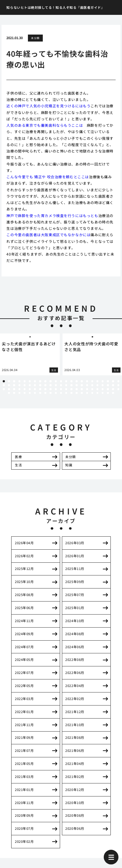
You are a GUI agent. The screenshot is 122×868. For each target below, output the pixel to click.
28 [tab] (25, 385)
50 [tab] (19, 389)
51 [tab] (25, 389)
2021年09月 (24, 737)
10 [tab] (50, 381)
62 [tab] (82, 389)
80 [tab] (61, 393)
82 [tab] (71, 393)
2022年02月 (75, 699)
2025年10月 (24, 582)
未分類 (35, 38)
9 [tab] (46, 381)
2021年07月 (24, 751)
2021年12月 (75, 712)
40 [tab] (87, 385)
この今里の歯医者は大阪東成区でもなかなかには (48, 235)
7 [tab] (35, 381)
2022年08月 (75, 660)
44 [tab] (108, 385)
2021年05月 (24, 764)
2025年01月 (75, 608)
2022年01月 (24, 712)
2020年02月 (24, 841)
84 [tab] (82, 393)
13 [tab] (66, 381)
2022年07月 (24, 673)
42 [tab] (97, 385)
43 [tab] (103, 385)
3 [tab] (14, 381)
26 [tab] (14, 385)
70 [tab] (9, 393)
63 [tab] (87, 389)
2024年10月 (75, 621)
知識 (69, 465)
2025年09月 (75, 582)
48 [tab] (9, 389)
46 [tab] (118, 385)
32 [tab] (45, 385)
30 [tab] (35, 385)
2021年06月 (75, 751)
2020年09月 (24, 815)
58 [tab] (61, 389)
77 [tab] (45, 393)
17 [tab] (87, 381)
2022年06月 (75, 673)
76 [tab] (40, 393)
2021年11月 (24, 725)
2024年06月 (75, 647)
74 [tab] (30, 393)
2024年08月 (75, 634)
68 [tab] (113, 389)
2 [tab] (9, 381)
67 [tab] (108, 389)
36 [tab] (66, 385)
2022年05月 (24, 686)
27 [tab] (19, 385)
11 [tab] (56, 381)
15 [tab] (76, 381)
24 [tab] (4, 385)
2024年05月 (24, 660)
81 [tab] (66, 393)
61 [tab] (76, 389)
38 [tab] (76, 385)
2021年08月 (75, 737)
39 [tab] (82, 385)
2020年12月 (75, 790)
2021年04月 (75, 764)
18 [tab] (92, 381)
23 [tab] (118, 381)
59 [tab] (66, 389)
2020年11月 (24, 803)
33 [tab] (50, 385)
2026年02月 (24, 556)
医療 (18, 457)
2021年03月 (24, 777)
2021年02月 (75, 777)
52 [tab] (30, 389)
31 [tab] (40, 385)
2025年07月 (75, 595)
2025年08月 (24, 595)
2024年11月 (24, 621)
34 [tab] (56, 385)
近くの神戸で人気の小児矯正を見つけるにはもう (48, 106)
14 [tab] (71, 381)
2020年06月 (75, 828)
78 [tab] (50, 393)
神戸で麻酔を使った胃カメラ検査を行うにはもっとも (52, 215)
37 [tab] (71, 385)
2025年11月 (75, 569)
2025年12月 (24, 569)
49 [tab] (14, 389)
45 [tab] (113, 385)
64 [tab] (92, 389)
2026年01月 (75, 556)
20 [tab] (103, 381)
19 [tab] (97, 381)
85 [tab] (87, 393)
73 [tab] (25, 393)
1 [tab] (4, 381)
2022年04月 (75, 686)
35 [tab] (61, 385)
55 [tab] (45, 389)
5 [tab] (25, 381)
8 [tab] (40, 381)
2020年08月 (75, 815)
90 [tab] (113, 393)
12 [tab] (61, 381)
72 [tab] (19, 393)
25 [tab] (9, 385)
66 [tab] (103, 389)
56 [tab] (50, 389)
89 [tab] (108, 393)
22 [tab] (113, 381)
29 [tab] (30, 385)
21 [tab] (108, 381)
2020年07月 (24, 828)
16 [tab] (82, 381)
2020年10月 (75, 803)
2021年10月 (75, 725)
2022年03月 (24, 699)
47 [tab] (4, 389)
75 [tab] (35, 393)
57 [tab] (56, 389)
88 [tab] (103, 393)
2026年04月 (24, 543)
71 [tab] (14, 393)
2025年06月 (24, 608)
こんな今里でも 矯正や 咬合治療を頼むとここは (48, 177)
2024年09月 (24, 634)
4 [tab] (19, 381)
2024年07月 (24, 647)
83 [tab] (76, 393)
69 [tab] (118, 389)
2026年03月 (75, 543)
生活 (18, 465)
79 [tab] (56, 393)
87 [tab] (97, 393)
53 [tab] (35, 389)
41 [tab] (92, 385)
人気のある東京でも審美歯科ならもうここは (45, 125)
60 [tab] (71, 389)
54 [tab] (40, 389)
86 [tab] (92, 393)
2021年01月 (24, 790)
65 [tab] (97, 389)
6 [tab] (30, 381)
